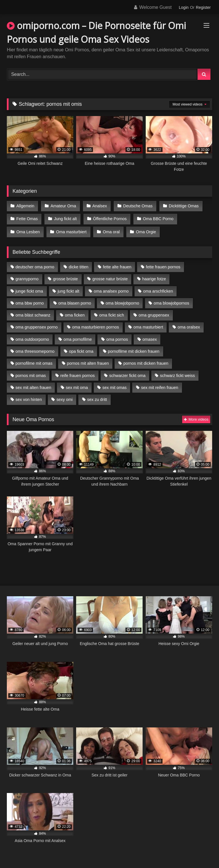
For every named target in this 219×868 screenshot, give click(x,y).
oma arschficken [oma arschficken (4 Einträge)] (158, 289)
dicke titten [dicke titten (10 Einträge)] (79, 264)
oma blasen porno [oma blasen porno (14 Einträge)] (75, 301)
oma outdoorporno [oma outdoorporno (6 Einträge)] (32, 337)
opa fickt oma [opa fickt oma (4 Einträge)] (81, 349)
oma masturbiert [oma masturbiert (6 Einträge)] (148, 325)
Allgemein (25, 206)
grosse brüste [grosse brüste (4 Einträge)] (65, 277)
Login (184, 7)
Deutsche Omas (136, 206)
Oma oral (110, 230)
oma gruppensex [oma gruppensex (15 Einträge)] (154, 313)
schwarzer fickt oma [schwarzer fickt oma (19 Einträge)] (127, 373)
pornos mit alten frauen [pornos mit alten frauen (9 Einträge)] (88, 361)
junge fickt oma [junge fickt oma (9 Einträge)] (29, 289)
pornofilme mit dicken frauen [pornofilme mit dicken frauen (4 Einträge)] (134, 349)
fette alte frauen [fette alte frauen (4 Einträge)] (117, 264)
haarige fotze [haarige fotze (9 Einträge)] (154, 277)
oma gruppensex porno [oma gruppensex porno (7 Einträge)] (36, 325)
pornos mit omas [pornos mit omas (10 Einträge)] (31, 373)
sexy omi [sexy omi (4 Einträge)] (65, 397)
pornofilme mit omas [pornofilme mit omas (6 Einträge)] (34, 361)
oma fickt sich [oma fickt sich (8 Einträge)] (112, 313)
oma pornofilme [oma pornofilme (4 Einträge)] (78, 337)
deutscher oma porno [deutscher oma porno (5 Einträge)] (35, 264)
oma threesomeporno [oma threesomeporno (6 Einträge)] (35, 349)
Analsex (99, 206)
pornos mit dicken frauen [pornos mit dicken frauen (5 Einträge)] (146, 361)
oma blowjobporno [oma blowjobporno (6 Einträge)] (122, 301)
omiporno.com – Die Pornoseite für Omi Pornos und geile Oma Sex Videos (96, 32)
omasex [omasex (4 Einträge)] (150, 337)
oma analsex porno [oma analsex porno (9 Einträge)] (111, 289)
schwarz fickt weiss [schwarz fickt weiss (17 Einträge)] (177, 373)
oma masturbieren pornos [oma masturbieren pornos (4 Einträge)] (96, 325)
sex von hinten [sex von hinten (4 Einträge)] (29, 397)
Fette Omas (27, 218)
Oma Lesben (28, 230)
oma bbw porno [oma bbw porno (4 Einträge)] (30, 301)
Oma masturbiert (71, 230)
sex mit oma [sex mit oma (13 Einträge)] (77, 385)
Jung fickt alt (65, 218)
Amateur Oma (63, 206)
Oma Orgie (144, 230)
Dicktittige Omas (182, 206)
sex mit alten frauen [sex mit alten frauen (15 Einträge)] (33, 385)
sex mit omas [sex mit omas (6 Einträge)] (114, 385)
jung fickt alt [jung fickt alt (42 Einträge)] (68, 289)
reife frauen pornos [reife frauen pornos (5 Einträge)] (77, 373)
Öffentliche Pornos (109, 218)
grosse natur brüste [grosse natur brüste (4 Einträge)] (110, 277)
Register (203, 7)
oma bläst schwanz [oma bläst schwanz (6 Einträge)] (33, 313)
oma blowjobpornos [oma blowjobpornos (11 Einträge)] (172, 301)
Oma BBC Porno (157, 218)
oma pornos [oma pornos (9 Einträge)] (117, 337)
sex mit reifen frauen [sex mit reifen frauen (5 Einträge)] (160, 385)
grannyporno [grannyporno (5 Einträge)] (27, 277)
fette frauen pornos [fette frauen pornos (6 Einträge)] (163, 264)
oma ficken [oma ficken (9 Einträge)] (75, 313)
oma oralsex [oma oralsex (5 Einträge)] (189, 325)
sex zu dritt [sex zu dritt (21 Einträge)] (97, 397)
